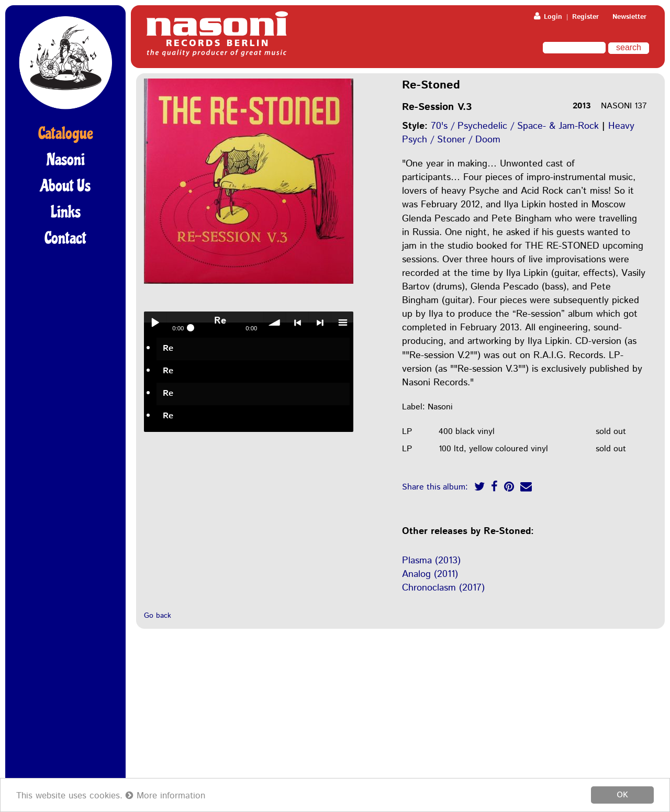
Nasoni (66, 160)
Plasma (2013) (431, 561)
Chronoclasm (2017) (443, 588)
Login (548, 17)
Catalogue (66, 134)
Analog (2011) (430, 574)
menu (342, 322)
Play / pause (155, 322)
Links (66, 212)
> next (320, 322)
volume (275, 322)
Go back (158, 616)
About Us (65, 186)
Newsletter (629, 17)
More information (165, 796)
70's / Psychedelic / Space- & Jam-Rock (515, 126)
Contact (65, 238)
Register (585, 17)
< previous (297, 322)
